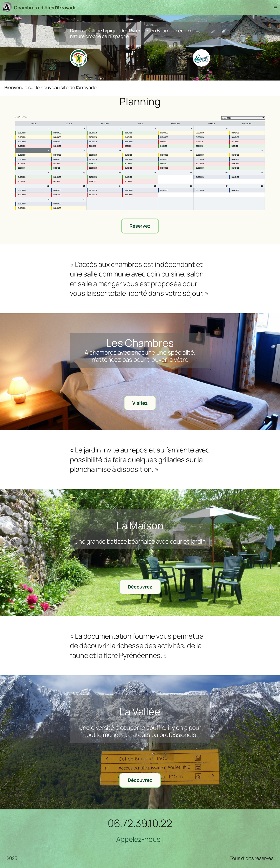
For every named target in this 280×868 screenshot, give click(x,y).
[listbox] (243, 118)
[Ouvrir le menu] (275, 8)
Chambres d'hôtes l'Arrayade (45, 8)
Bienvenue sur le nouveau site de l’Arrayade (51, 88)
